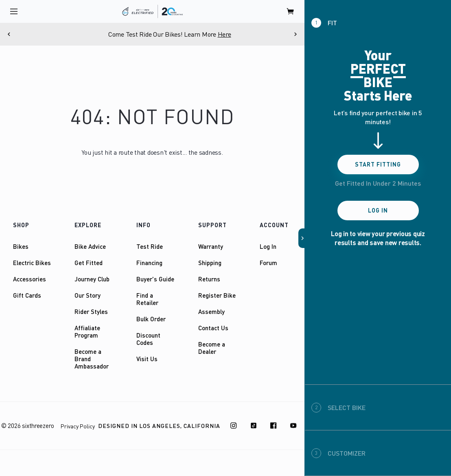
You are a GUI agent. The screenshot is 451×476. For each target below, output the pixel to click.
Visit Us (147, 359)
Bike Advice (90, 246)
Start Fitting (378, 164)
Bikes (21, 246)
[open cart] (291, 11)
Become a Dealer (212, 348)
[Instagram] (234, 426)
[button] (302, 238)
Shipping (210, 263)
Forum (268, 263)
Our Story (88, 295)
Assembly (211, 311)
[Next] (296, 34)
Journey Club (92, 279)
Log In (268, 246)
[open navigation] (14, 11)
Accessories (30, 279)
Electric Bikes (32, 263)
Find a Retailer (147, 299)
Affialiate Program (87, 331)
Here (247, 34)
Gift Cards (27, 295)
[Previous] (9, 34)
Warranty (211, 246)
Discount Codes (148, 339)
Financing (149, 263)
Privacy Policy (78, 426)
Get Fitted (89, 263)
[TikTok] (254, 426)
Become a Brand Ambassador (92, 359)
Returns (209, 279)
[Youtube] (293, 426)
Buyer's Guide (155, 279)
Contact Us (213, 328)
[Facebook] (274, 426)
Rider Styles (91, 311)
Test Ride (150, 246)
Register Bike (217, 295)
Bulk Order (151, 319)
